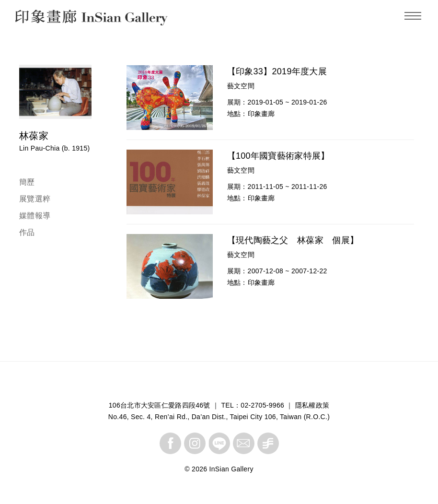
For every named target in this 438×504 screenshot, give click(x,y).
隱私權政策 (312, 405)
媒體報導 (35, 216)
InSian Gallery (52, 19)
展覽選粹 (35, 199)
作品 (27, 232)
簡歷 (27, 182)
